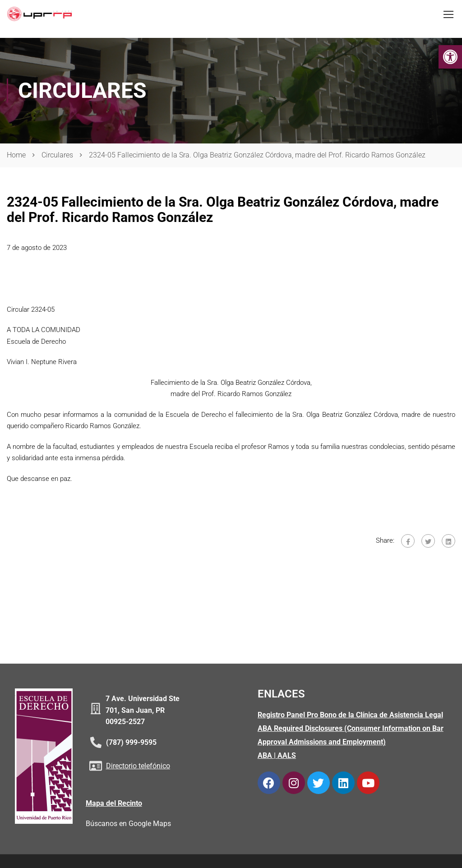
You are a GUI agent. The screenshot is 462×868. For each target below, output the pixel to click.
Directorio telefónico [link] (138, 767)
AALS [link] (287, 756)
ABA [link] (265, 756)
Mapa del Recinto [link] (114, 804)
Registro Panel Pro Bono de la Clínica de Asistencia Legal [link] (350, 716)
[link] (450, 57)
